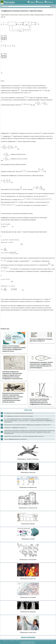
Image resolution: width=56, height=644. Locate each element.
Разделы (41, 2)
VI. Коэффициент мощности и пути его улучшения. (19, 416)
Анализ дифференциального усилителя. (16, 439)
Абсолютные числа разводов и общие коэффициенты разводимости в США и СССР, (27, 425)
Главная (32, 2)
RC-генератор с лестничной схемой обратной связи (19, 413)
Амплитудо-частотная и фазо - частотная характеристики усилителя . (24, 436)
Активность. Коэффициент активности (15, 428)
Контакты (50, 2)
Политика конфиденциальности (28, 642)
